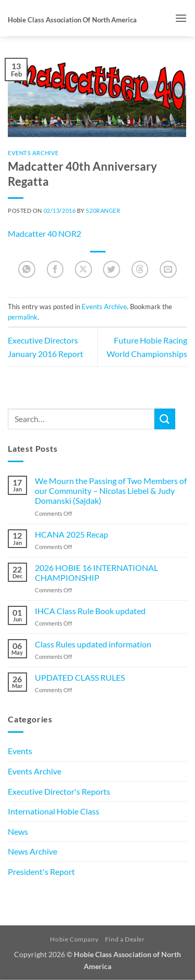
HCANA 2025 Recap (71, 534)
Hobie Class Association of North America (72, 20)
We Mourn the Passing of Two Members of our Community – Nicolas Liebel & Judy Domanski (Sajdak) (111, 491)
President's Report (41, 871)
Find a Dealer (125, 939)
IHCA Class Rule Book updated (90, 611)
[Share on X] (83, 269)
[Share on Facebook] (55, 269)
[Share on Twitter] (112, 269)
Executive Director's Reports (59, 791)
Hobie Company (74, 939)
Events (20, 751)
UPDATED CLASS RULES (80, 677)
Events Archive (33, 153)
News (18, 831)
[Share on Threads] (140, 269)
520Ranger (103, 211)
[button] (181, 18)
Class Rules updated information (93, 644)
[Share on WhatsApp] (27, 269)
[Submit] (165, 419)
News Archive (32, 851)
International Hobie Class (54, 811)
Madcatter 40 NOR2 (44, 233)
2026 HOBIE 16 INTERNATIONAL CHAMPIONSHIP (96, 572)
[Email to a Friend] (168, 269)
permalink (23, 317)
